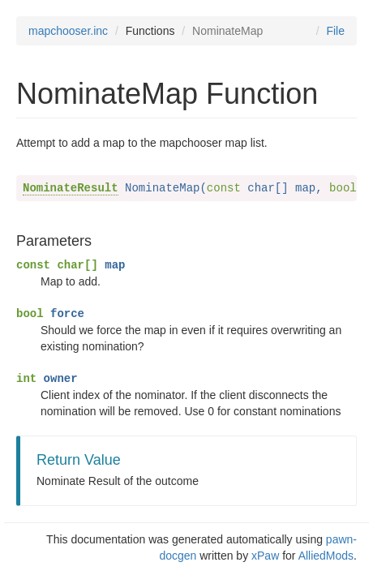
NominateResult (71, 188)
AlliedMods (326, 556)
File (335, 31)
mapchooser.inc (68, 31)
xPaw (265, 556)
